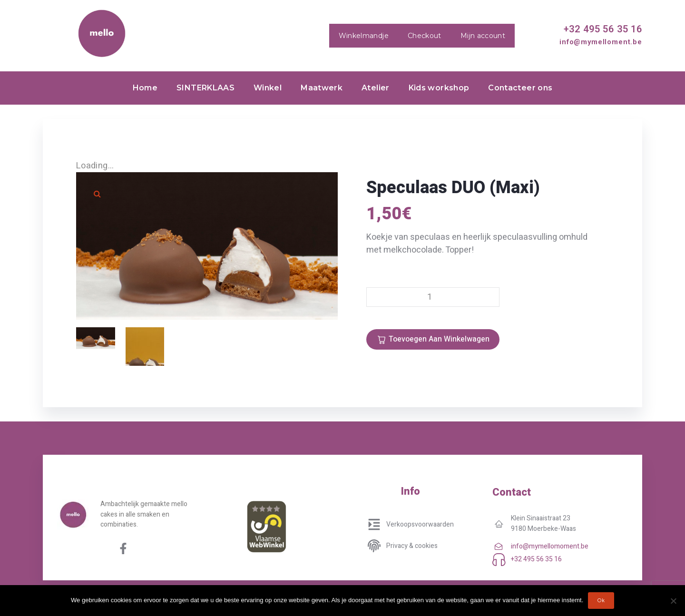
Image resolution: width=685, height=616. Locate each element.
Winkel (268, 88)
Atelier (376, 88)
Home (145, 88)
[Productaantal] (433, 297)
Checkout (425, 36)
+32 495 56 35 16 (603, 29)
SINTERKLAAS (205, 88)
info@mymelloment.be (601, 42)
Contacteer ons (520, 88)
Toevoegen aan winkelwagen (439, 339)
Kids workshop (439, 88)
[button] (98, 194)
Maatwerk (322, 88)
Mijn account (483, 36)
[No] (673, 601)
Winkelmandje (364, 36)
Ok (601, 601)
